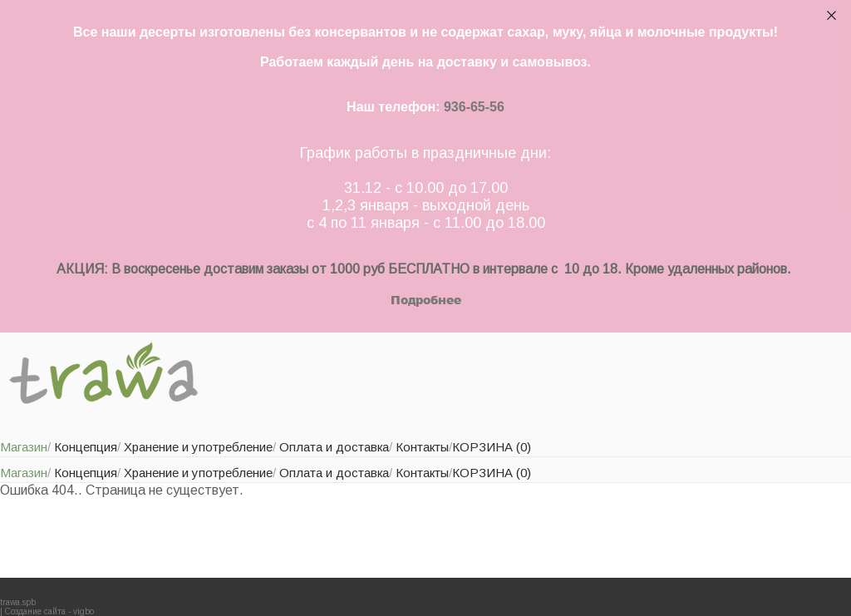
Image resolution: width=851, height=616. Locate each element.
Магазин (24, 447)
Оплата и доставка (334, 447)
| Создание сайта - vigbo (47, 611)
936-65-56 (474, 107)
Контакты (422, 447)
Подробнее (426, 300)
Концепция (86, 447)
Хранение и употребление (198, 447)
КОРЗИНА (492, 447)
